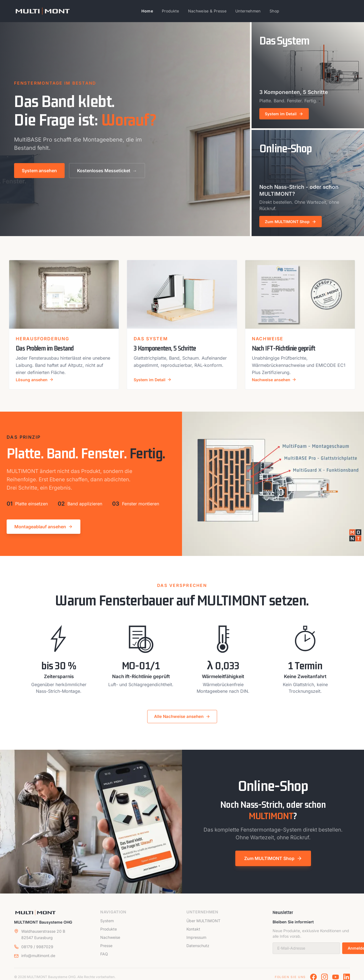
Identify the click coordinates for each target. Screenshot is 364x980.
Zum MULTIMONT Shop (273, 863)
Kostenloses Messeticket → (107, 171)
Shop (274, 11)
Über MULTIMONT (203, 925)
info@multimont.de (38, 960)
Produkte (171, 11)
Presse (106, 950)
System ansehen (39, 171)
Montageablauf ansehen (43, 531)
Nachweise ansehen (276, 384)
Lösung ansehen (36, 384)
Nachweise (110, 942)
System (107, 925)
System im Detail (154, 384)
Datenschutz (198, 950)
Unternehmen (248, 11)
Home (147, 11)
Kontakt (193, 933)
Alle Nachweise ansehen (182, 721)
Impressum (196, 942)
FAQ (104, 958)
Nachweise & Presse (207, 11)
